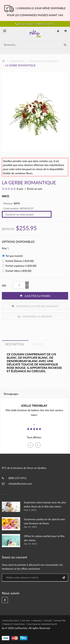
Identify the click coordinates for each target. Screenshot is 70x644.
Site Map (26, 621)
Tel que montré (13, 256)
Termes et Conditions (14, 624)
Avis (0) (37, 344)
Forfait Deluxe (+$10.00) (18, 261)
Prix (4, 248)
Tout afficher (34, 437)
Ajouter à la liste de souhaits (35, 306)
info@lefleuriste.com (20, 484)
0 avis (20, 189)
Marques (37, 621)
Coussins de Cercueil (44, 61)
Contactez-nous (10, 621)
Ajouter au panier (35, 296)
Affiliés (48, 621)
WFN (17, 203)
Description (15, 344)
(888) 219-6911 (17, 478)
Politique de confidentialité (42, 624)
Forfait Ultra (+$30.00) (17, 271)
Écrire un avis (34, 189)
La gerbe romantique (20, 65)
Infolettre (60, 621)
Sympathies (17, 61)
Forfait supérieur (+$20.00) (19, 266)
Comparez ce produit (35, 316)
